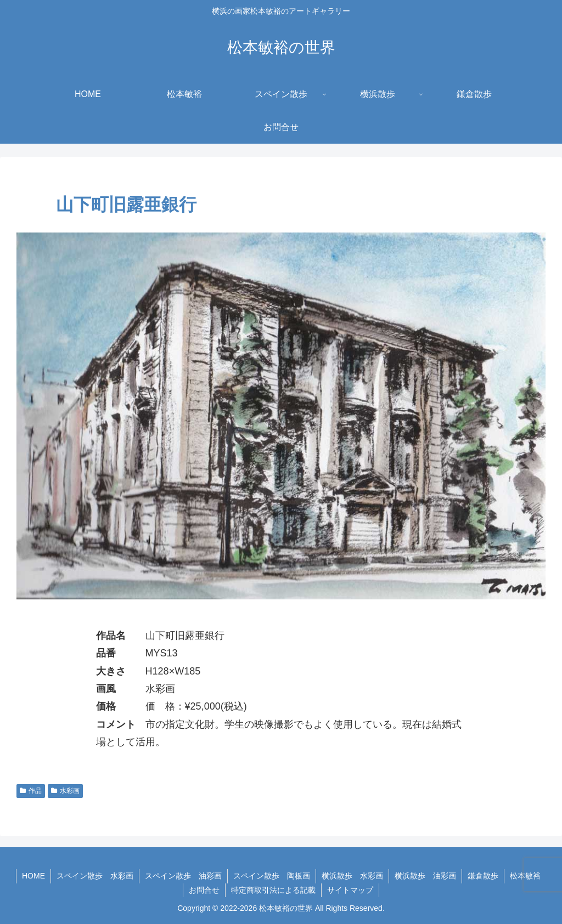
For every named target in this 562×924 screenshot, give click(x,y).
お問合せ (204, 890)
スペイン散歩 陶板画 (272, 876)
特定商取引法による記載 (273, 890)
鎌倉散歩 (483, 876)
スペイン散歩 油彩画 (183, 876)
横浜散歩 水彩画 (352, 876)
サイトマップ (350, 890)
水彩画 (65, 791)
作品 (31, 791)
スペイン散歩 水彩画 (95, 876)
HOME (33, 876)
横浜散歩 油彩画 (425, 876)
